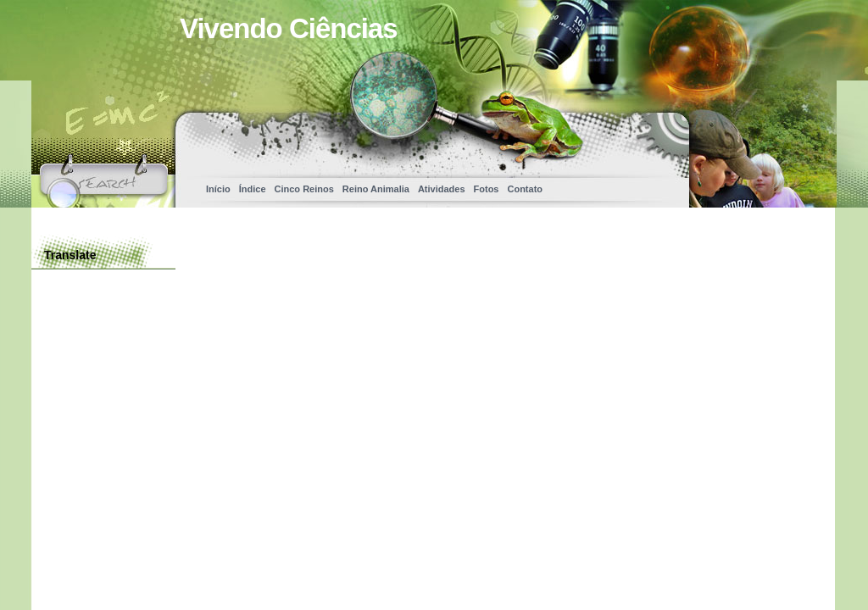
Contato (525, 189)
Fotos (487, 189)
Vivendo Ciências (289, 28)
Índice (253, 189)
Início (218, 189)
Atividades (442, 189)
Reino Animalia (376, 189)
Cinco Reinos (304, 189)
